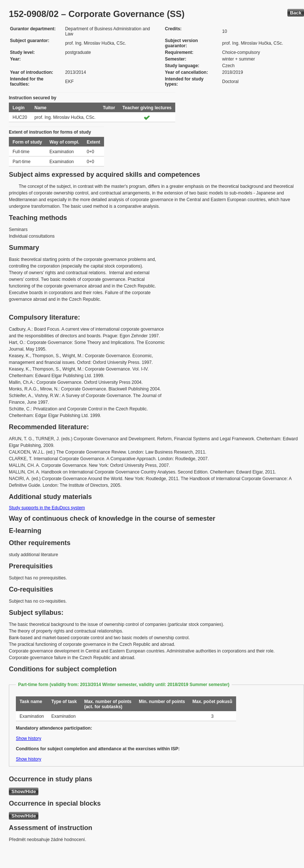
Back (296, 13)
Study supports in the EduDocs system (47, 508)
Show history (29, 738)
